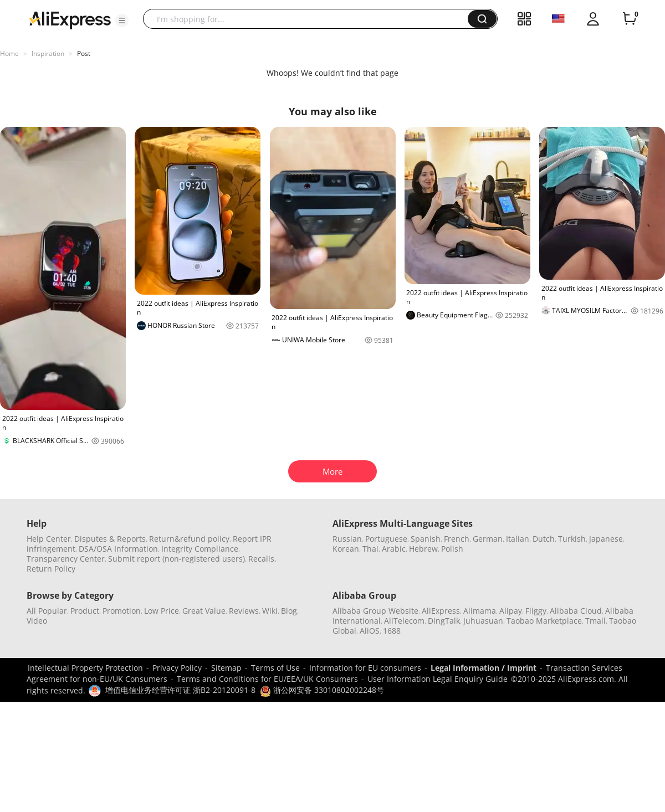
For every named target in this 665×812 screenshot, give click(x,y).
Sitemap (226, 668)
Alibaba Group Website (375, 611)
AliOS (370, 631)
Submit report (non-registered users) (177, 559)
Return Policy (51, 569)
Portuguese (386, 539)
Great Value (204, 611)
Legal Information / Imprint (484, 668)
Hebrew (423, 549)
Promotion (122, 611)
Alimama (480, 611)
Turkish (572, 539)
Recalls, (262, 559)
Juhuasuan (483, 621)
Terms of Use (275, 668)
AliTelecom (404, 621)
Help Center (49, 539)
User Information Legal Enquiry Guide (438, 679)
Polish (452, 549)
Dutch (544, 539)
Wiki (270, 611)
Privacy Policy (177, 668)
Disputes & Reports (110, 539)
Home (9, 53)
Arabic (394, 549)
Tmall (595, 621)
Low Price (162, 611)
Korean (346, 549)
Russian (347, 539)
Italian (518, 539)
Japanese (606, 539)
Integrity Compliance (200, 549)
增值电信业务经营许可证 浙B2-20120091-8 (180, 690)
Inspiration (48, 53)
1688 (392, 631)
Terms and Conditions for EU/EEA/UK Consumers (267, 679)
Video (37, 621)
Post (84, 53)
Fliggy (536, 611)
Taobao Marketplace (544, 621)
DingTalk (444, 621)
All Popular (47, 611)
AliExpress (441, 611)
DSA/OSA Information (118, 549)
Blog (289, 611)
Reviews (244, 611)
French (457, 539)
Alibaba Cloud (576, 611)
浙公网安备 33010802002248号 (322, 690)
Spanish (426, 539)
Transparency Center (66, 559)
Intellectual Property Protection (85, 668)
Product (85, 611)
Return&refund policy (189, 539)
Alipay (511, 611)
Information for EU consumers (365, 668)
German (488, 539)
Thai (370, 549)
